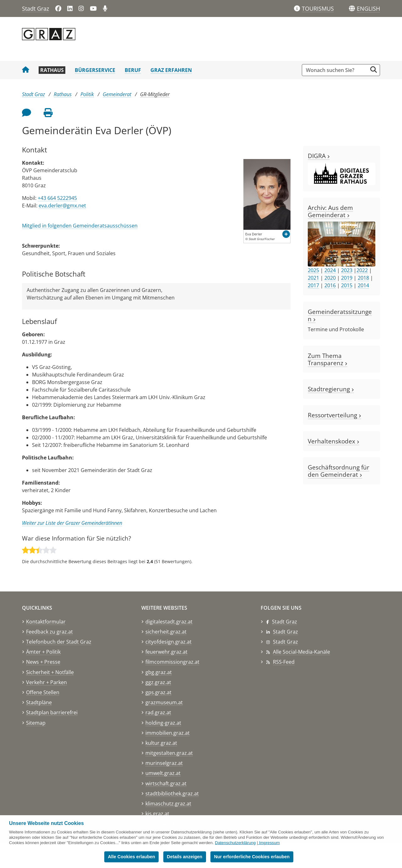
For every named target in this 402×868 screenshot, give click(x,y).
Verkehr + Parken (46, 682)
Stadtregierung (331, 389)
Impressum (269, 843)
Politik (87, 94)
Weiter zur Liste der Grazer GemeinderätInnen (72, 523)
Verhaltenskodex (334, 441)
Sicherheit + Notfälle (50, 672)
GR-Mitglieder (155, 94)
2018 (363, 278)
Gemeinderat (117, 94)
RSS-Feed (284, 662)
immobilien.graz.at (168, 733)
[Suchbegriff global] (336, 70)
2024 (330, 270)
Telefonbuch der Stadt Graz (59, 642)
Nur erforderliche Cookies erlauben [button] (252, 857)
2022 (362, 270)
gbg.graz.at (159, 672)
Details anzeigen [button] (185, 857)
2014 (363, 285)
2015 (347, 285)
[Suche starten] (374, 70)
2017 (313, 285)
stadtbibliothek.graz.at (172, 794)
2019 (347, 278)
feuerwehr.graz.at (166, 652)
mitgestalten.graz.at (169, 753)
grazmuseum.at (164, 702)
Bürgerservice (95, 70)
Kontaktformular (46, 622)
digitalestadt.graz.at (169, 622)
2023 (347, 270)
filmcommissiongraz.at (172, 662)
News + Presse (43, 662)
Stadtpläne (39, 702)
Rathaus (52, 70)
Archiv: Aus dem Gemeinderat (330, 211)
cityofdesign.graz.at (168, 642)
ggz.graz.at (158, 682)
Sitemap (36, 723)
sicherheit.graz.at (166, 632)
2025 (313, 270)
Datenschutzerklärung (235, 843)
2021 (313, 278)
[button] (368, 9)
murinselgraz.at (164, 763)
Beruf (133, 70)
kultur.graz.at (161, 743)
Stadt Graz (35, 8)
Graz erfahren (171, 70)
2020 (330, 278)
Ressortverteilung (334, 415)
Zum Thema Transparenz (328, 359)
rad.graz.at (158, 712)
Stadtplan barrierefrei (52, 712)
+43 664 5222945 (57, 198)
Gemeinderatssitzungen (340, 315)
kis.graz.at (157, 814)
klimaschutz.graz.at (168, 804)
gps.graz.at (158, 692)
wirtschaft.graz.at (166, 783)
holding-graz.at (163, 723)
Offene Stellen (43, 692)
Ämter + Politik (43, 652)
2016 (330, 285)
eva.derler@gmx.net (62, 206)
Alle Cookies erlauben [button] (131, 857)
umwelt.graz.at (163, 773)
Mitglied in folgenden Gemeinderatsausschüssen (80, 226)
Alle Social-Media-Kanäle (301, 652)
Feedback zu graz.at (49, 632)
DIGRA (319, 156)
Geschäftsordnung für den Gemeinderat (339, 471)
